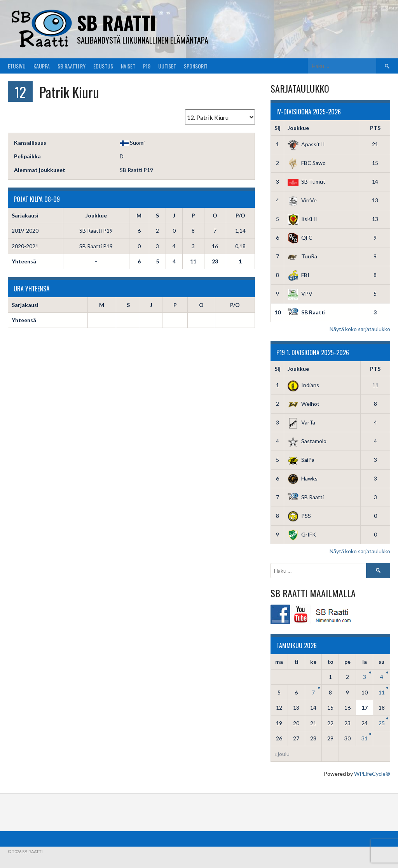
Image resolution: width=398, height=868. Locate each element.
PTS (375, 128)
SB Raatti (116, 22)
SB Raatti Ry (72, 66)
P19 (147, 66)
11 (382, 692)
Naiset (128, 66)
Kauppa (42, 66)
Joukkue (298, 128)
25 (382, 723)
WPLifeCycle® (372, 774)
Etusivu (17, 66)
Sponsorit (196, 66)
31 (365, 738)
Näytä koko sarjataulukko (360, 329)
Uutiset (167, 66)
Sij (278, 128)
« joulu (282, 754)
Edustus (103, 66)
